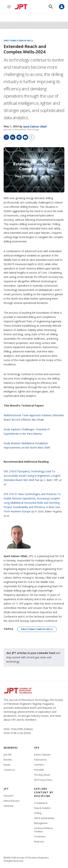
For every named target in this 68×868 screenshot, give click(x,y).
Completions (41, 803)
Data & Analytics (42, 808)
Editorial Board (11, 801)
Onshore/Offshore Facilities (44, 830)
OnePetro (39, 765)
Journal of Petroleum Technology (21, 129)
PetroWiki (39, 770)
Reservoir (39, 842)
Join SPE (8, 755)
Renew (7, 765)
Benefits (8, 760)
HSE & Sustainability (44, 818)
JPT (6, 789)
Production (40, 837)
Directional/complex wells (18, 41)
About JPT (9, 796)
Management (41, 823)
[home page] (22, 7)
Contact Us (9, 770)
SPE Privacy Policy (43, 780)
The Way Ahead (42, 775)
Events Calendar (42, 755)
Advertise (9, 806)
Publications (40, 760)
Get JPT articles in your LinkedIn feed (31, 653)
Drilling (38, 813)
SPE (37, 748)
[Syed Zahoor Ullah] (35, 127)
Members (11, 748)
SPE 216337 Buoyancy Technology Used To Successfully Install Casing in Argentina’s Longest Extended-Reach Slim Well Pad (32, 476)
